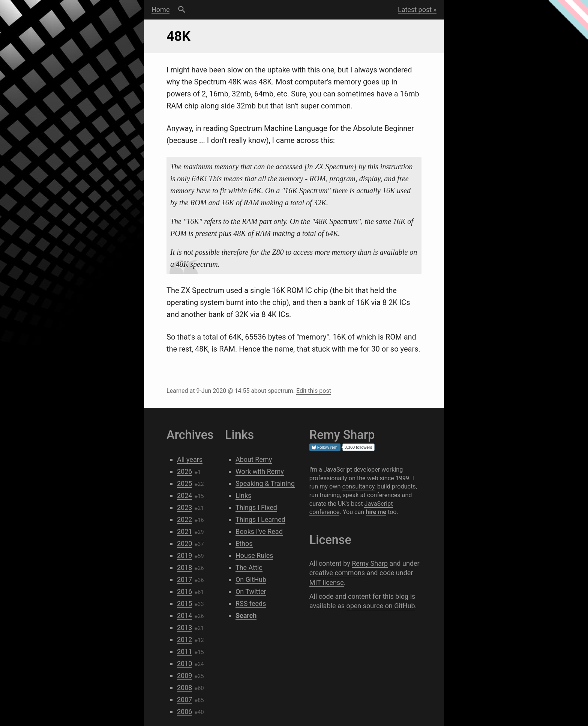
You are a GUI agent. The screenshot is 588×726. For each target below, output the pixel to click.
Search (182, 10)
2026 (184, 471)
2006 (184, 712)
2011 (184, 652)
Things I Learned (260, 519)
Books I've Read (259, 531)
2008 (184, 688)
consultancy (358, 486)
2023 (184, 507)
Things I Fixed (256, 507)
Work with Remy (260, 471)
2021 (184, 531)
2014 (184, 616)
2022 (184, 519)
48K (178, 36)
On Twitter (251, 591)
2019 (184, 555)
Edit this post (314, 391)
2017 (184, 579)
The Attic (249, 567)
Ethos (244, 543)
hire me (376, 512)
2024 (184, 495)
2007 (184, 700)
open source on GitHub (380, 606)
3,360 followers (358, 447)
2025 (184, 483)
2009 (184, 676)
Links (243, 495)
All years (190, 459)
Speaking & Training (265, 483)
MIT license (327, 582)
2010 (184, 664)
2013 (184, 628)
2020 (184, 543)
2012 (184, 640)
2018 (184, 567)
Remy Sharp (370, 563)
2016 (184, 591)
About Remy (254, 459)
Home (160, 10)
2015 (184, 603)
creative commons (337, 573)
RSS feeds (251, 603)
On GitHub (251, 579)
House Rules (254, 555)
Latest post (415, 10)
